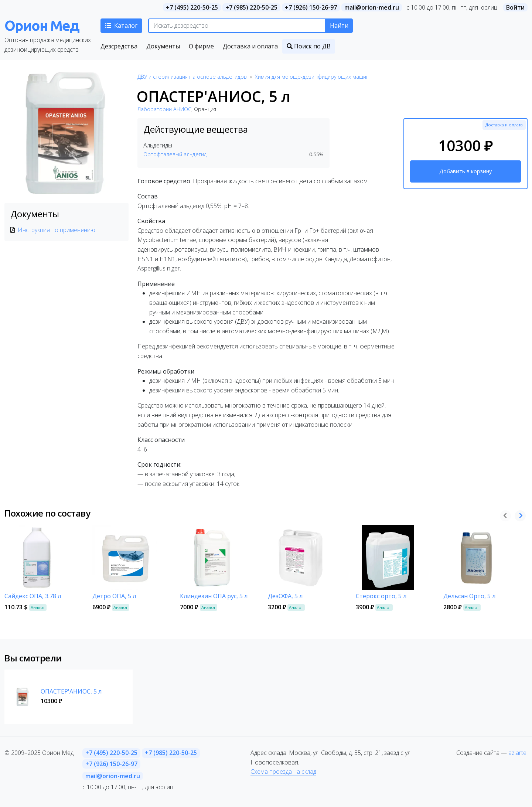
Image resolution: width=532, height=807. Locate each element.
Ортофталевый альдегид (175, 154)
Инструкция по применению (57, 230)
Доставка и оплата (504, 125)
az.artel (518, 753)
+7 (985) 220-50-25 (251, 7)
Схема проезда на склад (283, 772)
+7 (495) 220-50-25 (192, 7)
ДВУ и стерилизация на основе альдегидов (192, 77)
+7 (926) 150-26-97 (311, 7)
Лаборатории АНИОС (164, 109)
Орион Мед (42, 25)
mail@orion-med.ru (372, 7)
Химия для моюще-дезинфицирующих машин (312, 77)
